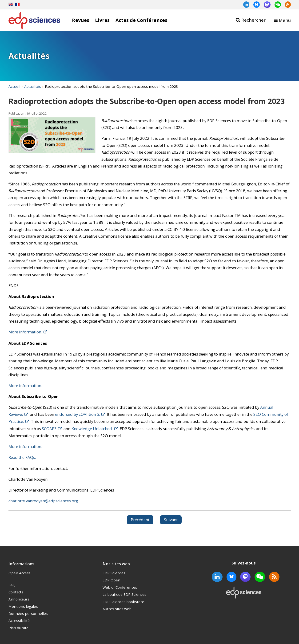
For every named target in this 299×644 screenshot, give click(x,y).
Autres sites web (117, 609)
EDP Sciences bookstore (123, 602)
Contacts (16, 592)
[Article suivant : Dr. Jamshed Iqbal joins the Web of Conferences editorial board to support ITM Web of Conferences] (171, 520)
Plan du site (18, 628)
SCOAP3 (49, 429)
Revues (81, 20)
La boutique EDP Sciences (124, 594)
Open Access (20, 573)
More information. (25, 332)
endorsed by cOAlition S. (78, 414)
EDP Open (111, 580)
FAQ (12, 585)
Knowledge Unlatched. (92, 429)
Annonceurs (19, 599)
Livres (102, 20)
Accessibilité (19, 620)
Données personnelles (28, 613)
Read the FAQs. (22, 457)
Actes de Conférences (141, 20)
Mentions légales (23, 606)
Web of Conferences (120, 587)
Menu (285, 20)
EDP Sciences (114, 573)
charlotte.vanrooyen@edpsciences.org (43, 501)
